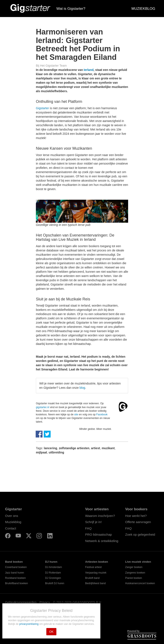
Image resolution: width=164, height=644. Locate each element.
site (76, 415)
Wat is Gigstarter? (71, 9)
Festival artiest (93, 567)
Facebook (102, 415)
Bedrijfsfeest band (95, 583)
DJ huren (51, 562)
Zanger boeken (134, 567)
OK (51, 632)
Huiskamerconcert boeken (140, 583)
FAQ (88, 528)
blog (82, 388)
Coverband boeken (16, 567)
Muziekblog (13, 522)
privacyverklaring (29, 624)
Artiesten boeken (97, 562)
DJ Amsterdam (53, 567)
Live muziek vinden (138, 562)
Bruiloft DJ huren (55, 583)
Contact (11, 528)
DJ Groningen (53, 578)
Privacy (45, 602)
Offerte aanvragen (138, 522)
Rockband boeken (15, 578)
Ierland (89, 70)
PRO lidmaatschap (99, 534)
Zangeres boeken (135, 573)
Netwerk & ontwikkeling (102, 541)
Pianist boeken (134, 578)
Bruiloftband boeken (17, 583)
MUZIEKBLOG (143, 9)
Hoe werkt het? (136, 516)
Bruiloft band (92, 578)
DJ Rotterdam (53, 573)
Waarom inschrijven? (100, 516)
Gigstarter (42, 108)
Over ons (12, 516)
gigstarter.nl (42, 407)
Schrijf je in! (94, 522)
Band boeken (14, 562)
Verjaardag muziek (96, 573)
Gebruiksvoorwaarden (21, 602)
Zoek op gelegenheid (140, 534)
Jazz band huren (15, 573)
